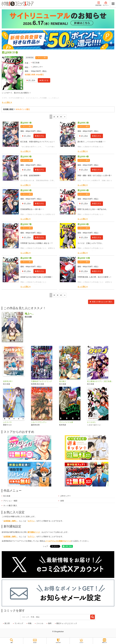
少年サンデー (38, 67)
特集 (30, 623)
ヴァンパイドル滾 (66, 422)
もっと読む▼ (7, 102)
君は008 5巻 (26, 190)
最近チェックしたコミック (67, 623)
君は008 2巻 (83, 123)
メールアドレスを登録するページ (58, 541)
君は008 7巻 (26, 224)
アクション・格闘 (10, 501)
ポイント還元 (42, 58)
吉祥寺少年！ (8, 381)
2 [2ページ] (54, 117)
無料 (50, 623)
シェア (45, 546)
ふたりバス (7, 422)
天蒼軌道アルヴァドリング (41, 381)
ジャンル (40, 623)
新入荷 (7, 623)
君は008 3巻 (26, 157)
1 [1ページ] (51, 117)
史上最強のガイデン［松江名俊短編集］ (100, 381)
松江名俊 (36, 63)
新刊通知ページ (34, 532)
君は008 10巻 (84, 258)
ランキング (19, 623)
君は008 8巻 (83, 224)
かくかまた (91, 422)
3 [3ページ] (58, 117)
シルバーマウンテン (39, 422)
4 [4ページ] (61, 117)
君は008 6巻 (83, 190)
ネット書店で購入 (10, 506)
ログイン (106, 4)
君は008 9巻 (26, 258)
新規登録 (98, 4)
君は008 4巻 (83, 157)
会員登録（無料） (10, 521)
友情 (62, 501)
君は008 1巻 (26, 123)
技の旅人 (63, 381)
